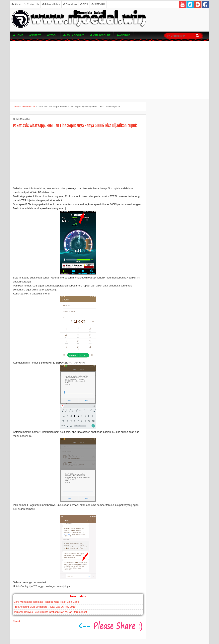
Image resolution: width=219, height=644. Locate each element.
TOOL (52, 35)
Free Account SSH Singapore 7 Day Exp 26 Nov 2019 (45, 607)
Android (124, 35)
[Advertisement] (109, 70)
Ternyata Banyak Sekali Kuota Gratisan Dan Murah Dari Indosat (50, 612)
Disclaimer (70, 4)
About (16, 4)
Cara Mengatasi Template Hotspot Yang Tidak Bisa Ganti (46, 602)
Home (18, 35)
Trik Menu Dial (23, 119)
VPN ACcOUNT (100, 35)
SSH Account (74, 35)
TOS (84, 4)
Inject (35, 35)
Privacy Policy (51, 4)
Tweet (16, 621)
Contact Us (32, 4)
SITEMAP (98, 4)
